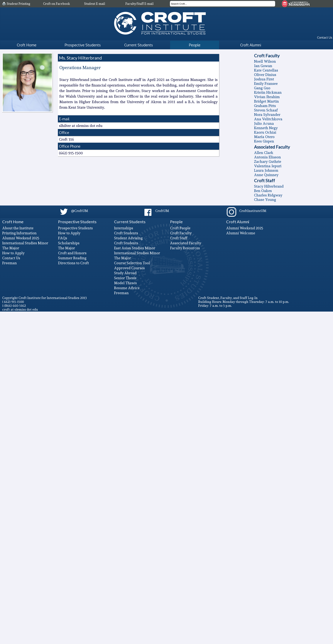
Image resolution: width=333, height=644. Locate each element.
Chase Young (265, 200)
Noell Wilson (265, 61)
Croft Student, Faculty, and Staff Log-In (228, 298)
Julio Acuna (264, 123)
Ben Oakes (263, 191)
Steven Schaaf (266, 110)
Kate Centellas (266, 70)
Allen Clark (264, 153)
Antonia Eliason (267, 157)
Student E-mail (95, 4)
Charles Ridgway (268, 195)
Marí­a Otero (264, 137)
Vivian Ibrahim (267, 97)
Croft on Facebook (56, 4)
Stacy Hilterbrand (269, 186)
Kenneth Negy (266, 128)
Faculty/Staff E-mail (139, 4)
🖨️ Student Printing (16, 4)
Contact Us (325, 37)
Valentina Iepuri (268, 166)
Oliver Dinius (265, 75)
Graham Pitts (265, 106)
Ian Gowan (263, 66)
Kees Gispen (264, 141)
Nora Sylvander (267, 115)
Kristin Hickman (268, 92)
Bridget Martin (266, 101)
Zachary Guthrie (268, 162)
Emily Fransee (266, 84)
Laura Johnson (266, 170)
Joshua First (264, 79)
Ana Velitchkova (268, 119)
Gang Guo (262, 88)
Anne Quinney (266, 175)
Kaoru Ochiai (265, 132)
